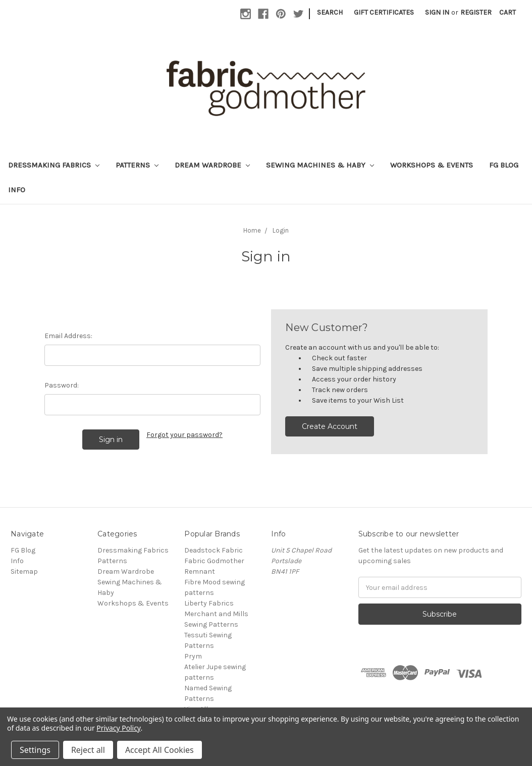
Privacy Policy (118, 728)
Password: (62, 385)
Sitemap (24, 571)
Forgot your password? (184, 435)
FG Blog (504, 165)
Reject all (88, 750)
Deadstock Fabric (214, 550)
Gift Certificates (384, 12)
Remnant (200, 571)
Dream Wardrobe (212, 165)
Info (17, 190)
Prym (193, 656)
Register (476, 12)
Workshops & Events (432, 165)
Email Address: (68, 336)
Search (330, 12)
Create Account (330, 426)
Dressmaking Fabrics (54, 165)
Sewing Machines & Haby (320, 165)
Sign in (437, 12)
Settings (35, 750)
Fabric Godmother (214, 561)
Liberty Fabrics (209, 603)
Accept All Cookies (159, 750)
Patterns (137, 165)
